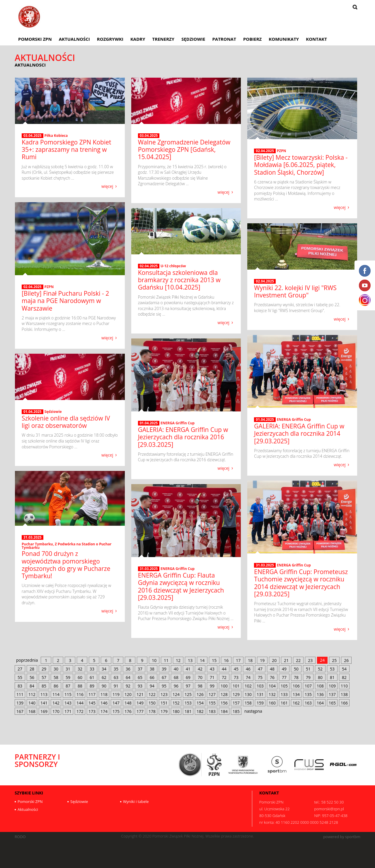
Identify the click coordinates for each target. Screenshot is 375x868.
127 (212, 694)
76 (272, 677)
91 (116, 686)
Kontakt (316, 39)
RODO (20, 837)
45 (236, 669)
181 (188, 711)
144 (80, 703)
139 (20, 703)
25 (334, 660)
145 (92, 703)
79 (308, 677)
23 (310, 660)
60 (80, 677)
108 (320, 686)
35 (116, 669)
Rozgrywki (110, 39)
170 (56, 711)
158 (248, 703)
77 (284, 677)
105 (284, 686)
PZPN (282, 151)
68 (176, 677)
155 (212, 703)
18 (250, 660)
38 (152, 669)
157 (236, 703)
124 (176, 694)
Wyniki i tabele (136, 801)
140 (32, 703)
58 (56, 677)
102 (248, 686)
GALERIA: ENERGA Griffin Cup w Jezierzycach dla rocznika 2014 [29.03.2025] (299, 433)
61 (92, 677)
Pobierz (252, 39)
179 (164, 711)
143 (68, 703)
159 (260, 703)
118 (104, 694)
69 (188, 677)
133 (284, 694)
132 (272, 694)
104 (272, 686)
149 (140, 703)
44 (224, 669)
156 (224, 703)
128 (224, 694)
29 (44, 669)
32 (80, 669)
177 (140, 711)
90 (104, 686)
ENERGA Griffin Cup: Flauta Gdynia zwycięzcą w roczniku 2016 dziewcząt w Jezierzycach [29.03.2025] (181, 586)
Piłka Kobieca (56, 136)
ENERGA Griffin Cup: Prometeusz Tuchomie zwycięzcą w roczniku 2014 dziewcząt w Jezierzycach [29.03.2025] (301, 583)
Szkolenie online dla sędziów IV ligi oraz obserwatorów (66, 422)
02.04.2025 (265, 151)
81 (332, 677)
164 (320, 703)
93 (140, 686)
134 (296, 694)
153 (188, 703)
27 (20, 669)
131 (260, 694)
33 (92, 669)
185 (236, 711)
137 (332, 694)
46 (248, 669)
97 (188, 686)
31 (68, 669)
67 (164, 677)
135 (308, 694)
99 (212, 686)
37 (140, 669)
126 (200, 694)
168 (32, 711)
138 (344, 694)
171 (68, 711)
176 (128, 711)
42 (200, 669)
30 (56, 669)
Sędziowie (193, 39)
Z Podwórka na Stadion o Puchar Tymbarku (67, 546)
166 (344, 703)
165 (332, 703)
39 (164, 669)
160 (272, 703)
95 (164, 686)
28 (32, 669)
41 (188, 669)
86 (56, 686)
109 (332, 686)
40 (176, 669)
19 (262, 660)
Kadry (138, 39)
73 (236, 677)
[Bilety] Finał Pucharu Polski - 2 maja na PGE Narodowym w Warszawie (65, 301)
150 (152, 703)
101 (236, 686)
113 (44, 694)
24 (322, 660)
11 (166, 660)
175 (116, 711)
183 (212, 711)
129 (236, 694)
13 (190, 660)
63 (116, 677)
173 (92, 711)
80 (320, 677)
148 (128, 703)
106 (296, 686)
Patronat (224, 39)
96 (176, 686)
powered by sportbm (342, 837)
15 (214, 660)
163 (308, 703)
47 (260, 669)
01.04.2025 (265, 420)
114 (56, 694)
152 (176, 703)
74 (248, 677)
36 (128, 669)
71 (212, 677)
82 (344, 677)
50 (296, 669)
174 (104, 711)
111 (20, 694)
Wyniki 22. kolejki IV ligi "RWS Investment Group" (295, 291)
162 (296, 703)
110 (344, 686)
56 (32, 677)
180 (176, 711)
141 (44, 703)
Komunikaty (284, 39)
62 (104, 677)
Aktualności (74, 39)
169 (44, 711)
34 (104, 669)
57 (44, 677)
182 (200, 711)
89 (92, 686)
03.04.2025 (33, 136)
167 (20, 711)
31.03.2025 (33, 537)
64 (128, 677)
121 (140, 694)
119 (116, 694)
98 (200, 686)
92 (128, 686)
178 (152, 711)
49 (284, 669)
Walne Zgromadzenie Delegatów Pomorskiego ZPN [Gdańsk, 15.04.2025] (184, 149)
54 (344, 669)
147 (116, 703)
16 (226, 660)
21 (286, 660)
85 (44, 686)
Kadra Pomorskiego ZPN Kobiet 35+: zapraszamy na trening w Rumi (66, 149)
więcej (107, 186)
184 (224, 711)
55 (20, 677)
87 (68, 686)
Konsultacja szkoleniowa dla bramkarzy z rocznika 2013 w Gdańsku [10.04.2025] (179, 280)
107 (308, 686)
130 (248, 694)
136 (320, 694)
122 (152, 694)
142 (56, 703)
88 (80, 686)
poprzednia (27, 660)
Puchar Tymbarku (37, 544)
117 (92, 694)
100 (224, 686)
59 (68, 677)
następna (253, 711)
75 (260, 677)
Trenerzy (163, 39)
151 (164, 703)
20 (274, 660)
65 (140, 677)
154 (200, 703)
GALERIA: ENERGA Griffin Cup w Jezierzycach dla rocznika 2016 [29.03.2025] (183, 437)
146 (104, 703)
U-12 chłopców (173, 266)
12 (178, 660)
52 (320, 669)
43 (212, 669)
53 (332, 669)
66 (152, 677)
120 (128, 694)
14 (202, 660)
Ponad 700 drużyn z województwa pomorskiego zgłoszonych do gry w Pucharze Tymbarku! (66, 565)
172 (80, 711)
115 (68, 694)
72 (224, 677)
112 (32, 694)
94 (152, 686)
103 (260, 686)
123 (164, 694)
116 (80, 694)
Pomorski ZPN (35, 39)
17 (238, 660)
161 (284, 703)
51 (308, 669)
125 (188, 694)
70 (200, 677)
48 (272, 669)
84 (32, 686)
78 (296, 677)
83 (20, 686)
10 (154, 660)
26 (346, 660)
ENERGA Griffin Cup (294, 419)
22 (298, 660)
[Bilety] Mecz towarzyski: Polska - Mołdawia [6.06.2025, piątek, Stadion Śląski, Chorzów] (301, 165)
